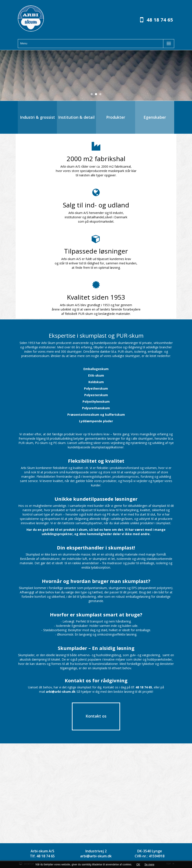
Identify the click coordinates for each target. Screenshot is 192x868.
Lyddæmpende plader (96, 421)
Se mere (149, 865)
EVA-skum (96, 375)
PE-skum (59, 443)
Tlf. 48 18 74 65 (42, 856)
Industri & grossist (37, 117)
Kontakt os (96, 716)
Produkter (116, 117)
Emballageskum (96, 369)
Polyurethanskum (96, 408)
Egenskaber (155, 117)
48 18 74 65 (160, 20)
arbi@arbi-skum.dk (96, 856)
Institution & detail (76, 117)
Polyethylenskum (96, 401)
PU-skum (41, 443)
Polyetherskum (96, 388)
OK (138, 865)
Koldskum (96, 382)
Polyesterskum (96, 395)
